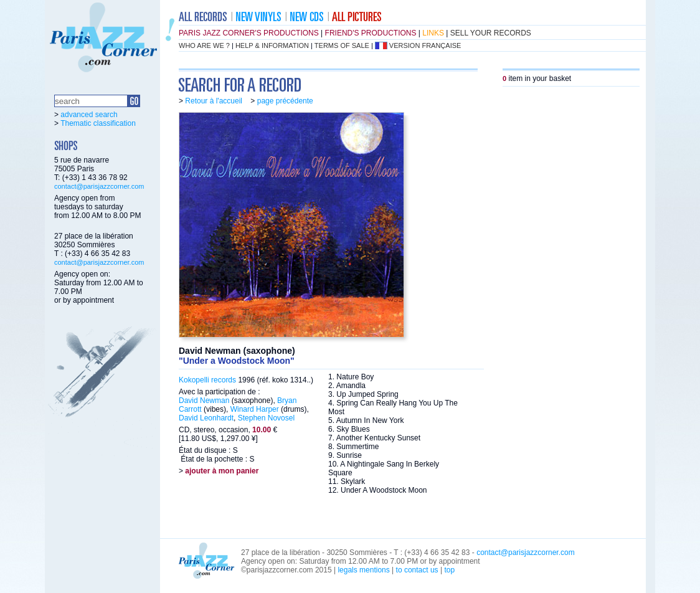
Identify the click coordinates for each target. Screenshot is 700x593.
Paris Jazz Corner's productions (249, 33)
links (433, 33)
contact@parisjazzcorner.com (99, 186)
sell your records (491, 33)
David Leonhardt (206, 418)
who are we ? (204, 45)
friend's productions (371, 33)
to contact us (417, 570)
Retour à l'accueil (214, 101)
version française (425, 45)
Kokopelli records (207, 380)
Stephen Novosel (266, 418)
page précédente (285, 101)
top (449, 570)
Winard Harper (255, 409)
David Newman (204, 401)
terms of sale (342, 45)
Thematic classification (98, 123)
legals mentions (363, 570)
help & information (272, 45)
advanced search (89, 115)
